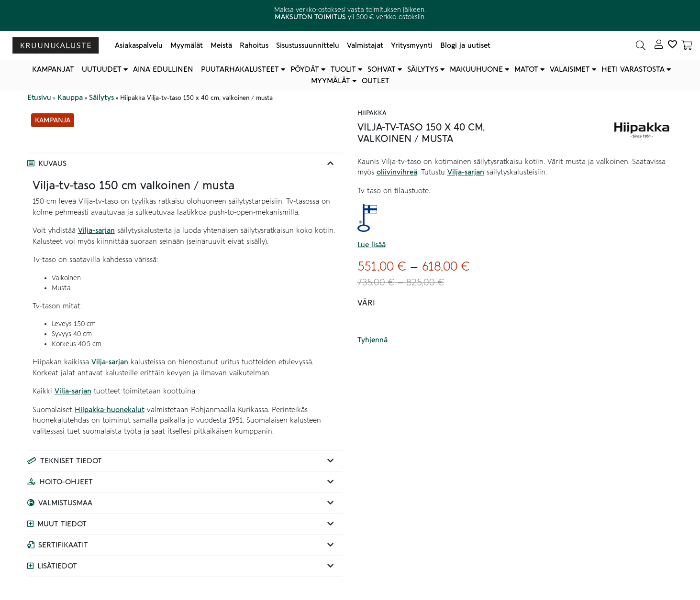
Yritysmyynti (412, 45)
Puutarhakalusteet (240, 69)
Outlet (376, 81)
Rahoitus (254, 45)
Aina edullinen (163, 69)
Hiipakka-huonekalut (110, 410)
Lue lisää (372, 245)
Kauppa (70, 98)
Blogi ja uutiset (465, 45)
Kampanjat (53, 69)
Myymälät (187, 45)
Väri (366, 303)
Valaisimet (570, 69)
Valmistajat (365, 45)
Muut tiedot (62, 524)
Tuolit (343, 69)
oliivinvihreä (397, 172)
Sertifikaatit (63, 545)
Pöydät (305, 69)
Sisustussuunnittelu (308, 45)
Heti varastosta (633, 69)
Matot (526, 69)
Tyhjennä (372, 340)
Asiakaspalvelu (139, 45)
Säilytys (423, 69)
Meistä (221, 45)
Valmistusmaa (65, 503)
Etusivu (39, 98)
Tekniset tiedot (71, 461)
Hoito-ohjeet (66, 482)
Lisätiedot (57, 566)
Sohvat (382, 69)
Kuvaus (52, 164)
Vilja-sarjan (96, 230)
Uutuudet (102, 69)
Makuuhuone (476, 69)
